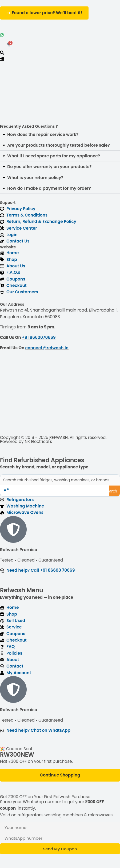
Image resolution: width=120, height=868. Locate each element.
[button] (60, 135)
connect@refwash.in (47, 348)
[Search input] (60, 480)
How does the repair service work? (43, 134)
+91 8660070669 (39, 337)
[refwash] (60, 395)
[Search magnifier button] (114, 491)
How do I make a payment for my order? (49, 188)
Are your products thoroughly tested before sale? (59, 145)
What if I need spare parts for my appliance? (54, 156)
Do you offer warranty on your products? (49, 167)
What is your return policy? (35, 178)
